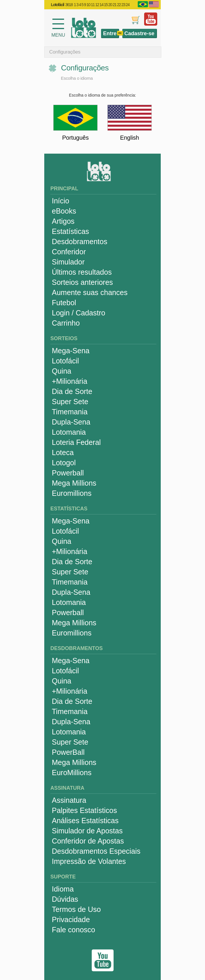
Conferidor (69, 252)
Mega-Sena (71, 351)
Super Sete (70, 402)
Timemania (70, 412)
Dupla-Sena (71, 422)
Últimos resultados (82, 272)
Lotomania (69, 432)
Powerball (68, 473)
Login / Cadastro (78, 313)
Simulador (68, 262)
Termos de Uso (76, 909)
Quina (62, 371)
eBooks (64, 211)
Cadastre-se (139, 33)
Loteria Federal (76, 442)
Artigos (63, 221)
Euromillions (72, 493)
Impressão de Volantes (89, 861)
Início (61, 201)
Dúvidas (65, 899)
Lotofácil (65, 361)
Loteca (63, 452)
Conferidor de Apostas (88, 841)
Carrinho (66, 323)
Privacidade (71, 919)
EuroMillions (72, 773)
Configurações (65, 52)
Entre (110, 33)
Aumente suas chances (90, 292)
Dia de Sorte (72, 391)
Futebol (64, 303)
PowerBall (68, 752)
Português (75, 138)
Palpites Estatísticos (84, 810)
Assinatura (69, 800)
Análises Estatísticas (85, 821)
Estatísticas (70, 231)
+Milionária (70, 381)
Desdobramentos (79, 242)
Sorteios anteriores (82, 282)
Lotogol (64, 463)
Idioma (63, 889)
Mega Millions (74, 483)
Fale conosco (74, 930)
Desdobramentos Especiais (96, 851)
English (130, 138)
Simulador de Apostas (87, 831)
